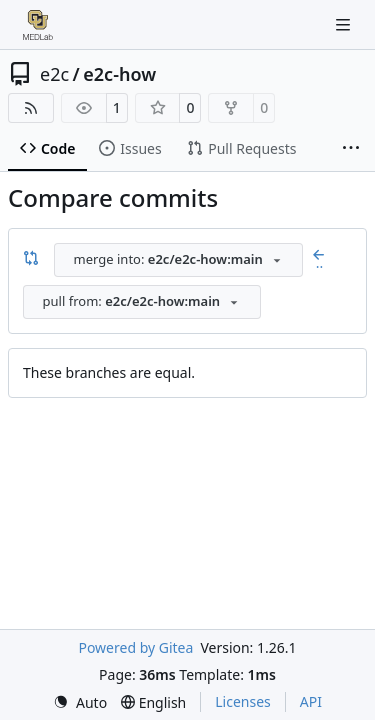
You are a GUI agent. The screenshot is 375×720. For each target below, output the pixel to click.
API (311, 701)
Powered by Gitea (135, 647)
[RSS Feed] (31, 108)
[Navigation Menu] (345, 24)
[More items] (351, 149)
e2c (54, 74)
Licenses (243, 701)
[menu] (80, 702)
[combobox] (178, 260)
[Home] (38, 25)
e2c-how (119, 74)
